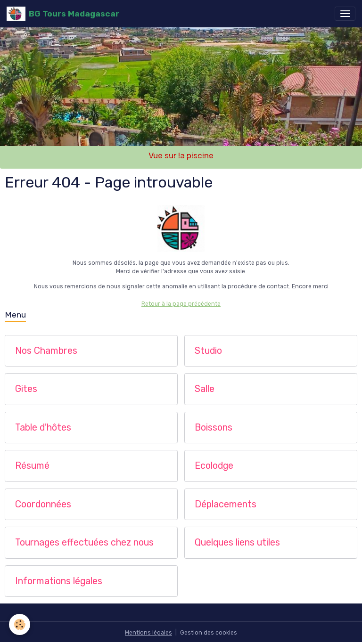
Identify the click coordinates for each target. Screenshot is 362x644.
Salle (205, 389)
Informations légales (59, 581)
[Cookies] (20, 624)
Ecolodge (214, 466)
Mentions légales (148, 633)
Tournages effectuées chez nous (84, 542)
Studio (208, 351)
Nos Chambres (46, 351)
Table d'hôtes (43, 428)
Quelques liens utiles (237, 542)
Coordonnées (43, 504)
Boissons (214, 428)
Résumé (32, 466)
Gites (26, 389)
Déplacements (226, 504)
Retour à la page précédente (181, 304)
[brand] (63, 14)
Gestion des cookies (209, 633)
